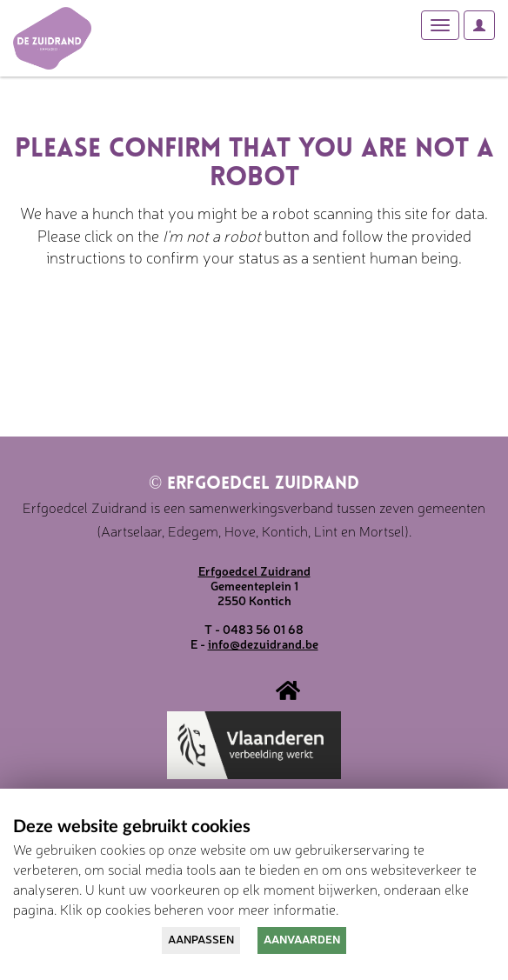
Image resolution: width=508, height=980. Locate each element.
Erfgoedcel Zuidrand (254, 484)
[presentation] (158, 323)
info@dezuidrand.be (263, 643)
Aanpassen (201, 939)
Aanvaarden (302, 939)
